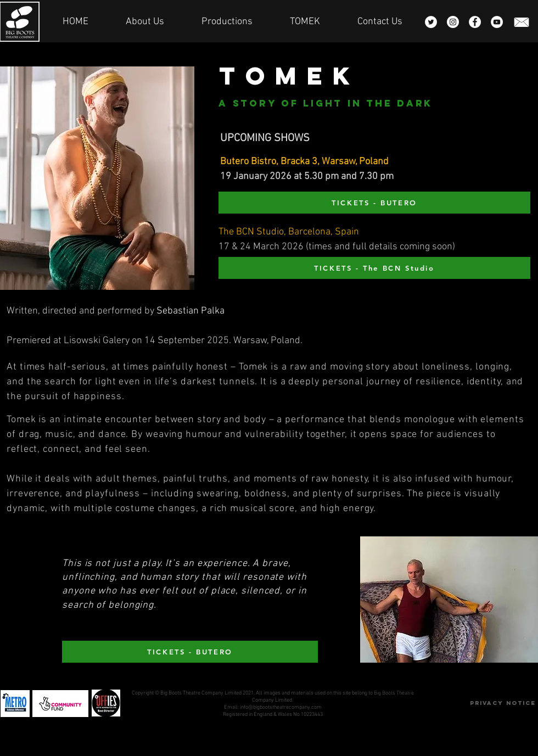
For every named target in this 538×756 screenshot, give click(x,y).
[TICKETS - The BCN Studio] (374, 268)
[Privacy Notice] (503, 704)
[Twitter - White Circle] (431, 22)
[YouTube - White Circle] (497, 22)
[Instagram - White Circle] (453, 22)
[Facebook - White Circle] (475, 22)
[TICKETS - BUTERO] (374, 203)
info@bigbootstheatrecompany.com (281, 707)
